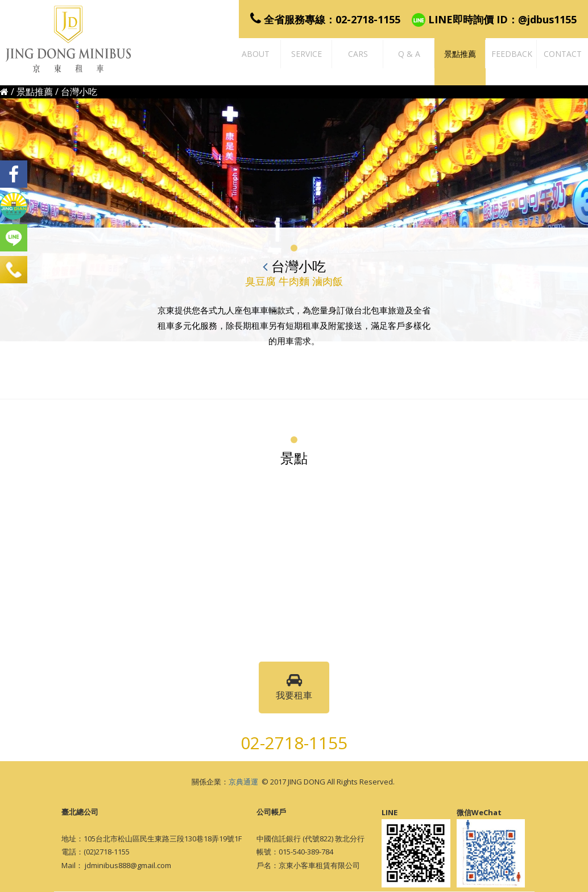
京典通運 (243, 782)
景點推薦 (35, 92)
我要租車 (294, 687)
